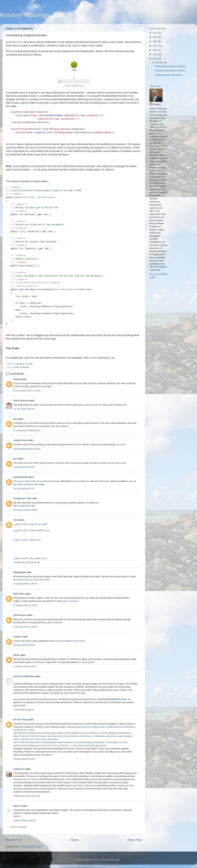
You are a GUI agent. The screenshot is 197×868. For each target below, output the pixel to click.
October (160, 62)
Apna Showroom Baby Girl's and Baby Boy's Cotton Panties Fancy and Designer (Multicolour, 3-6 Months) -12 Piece (70, 742)
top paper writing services (26, 484)
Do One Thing (21, 720)
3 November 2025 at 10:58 (26, 796)
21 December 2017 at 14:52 (27, 391)
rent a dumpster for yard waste (70, 641)
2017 (156, 33)
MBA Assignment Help (24, 506)
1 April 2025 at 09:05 (23, 710)
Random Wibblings (25, 15)
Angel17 (18, 637)
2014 (156, 46)
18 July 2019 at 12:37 (24, 489)
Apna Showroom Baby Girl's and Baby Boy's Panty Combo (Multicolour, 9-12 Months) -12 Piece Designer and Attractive (72, 733)
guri (15, 419)
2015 (156, 41)
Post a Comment (18, 827)
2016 (156, 37)
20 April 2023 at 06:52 (24, 645)
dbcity (17, 655)
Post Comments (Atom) (31, 847)
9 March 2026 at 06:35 (24, 820)
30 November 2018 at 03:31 (27, 449)
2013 (156, 50)
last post (17, 42)
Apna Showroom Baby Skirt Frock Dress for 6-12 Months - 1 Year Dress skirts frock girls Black (60, 746)
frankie (17, 379)
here (92, 358)
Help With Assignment (83, 786)
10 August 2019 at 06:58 (25, 510)
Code (16, 367)
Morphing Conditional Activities (170, 71)
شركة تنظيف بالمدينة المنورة (27, 540)
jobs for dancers (71, 601)
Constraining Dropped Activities (170, 66)
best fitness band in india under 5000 (31, 580)
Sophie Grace (20, 440)
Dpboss (17, 806)
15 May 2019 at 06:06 (24, 467)
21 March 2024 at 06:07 (25, 667)
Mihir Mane (19, 594)
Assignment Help (22, 499)
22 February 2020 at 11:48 (26, 563)
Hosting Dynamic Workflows (169, 75)
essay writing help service (30, 481)
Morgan (157, 104)
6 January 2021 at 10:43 (25, 605)
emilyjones (19, 769)
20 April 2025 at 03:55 (24, 759)
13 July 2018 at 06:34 (24, 409)
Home (75, 840)
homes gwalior (88, 662)
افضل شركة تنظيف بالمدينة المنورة (30, 524)
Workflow (25, 367)
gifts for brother (55, 623)
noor (16, 520)
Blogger (116, 860)
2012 (156, 54)
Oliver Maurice (21, 401)
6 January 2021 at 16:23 (25, 627)
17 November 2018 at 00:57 (27, 431)
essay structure (91, 405)
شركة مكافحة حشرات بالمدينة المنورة (32, 530)
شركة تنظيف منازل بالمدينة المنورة (30, 558)
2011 (156, 59)
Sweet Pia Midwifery (24, 676)
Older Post (135, 840)
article (26, 423)
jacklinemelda (21, 477)
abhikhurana (20, 615)
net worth (121, 445)
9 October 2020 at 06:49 (25, 584)
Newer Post (14, 840)
